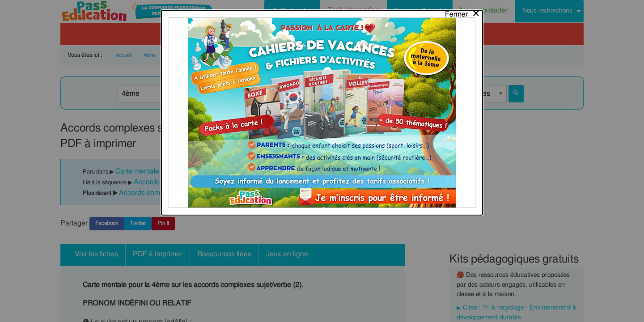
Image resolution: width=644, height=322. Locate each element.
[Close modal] (463, 12)
